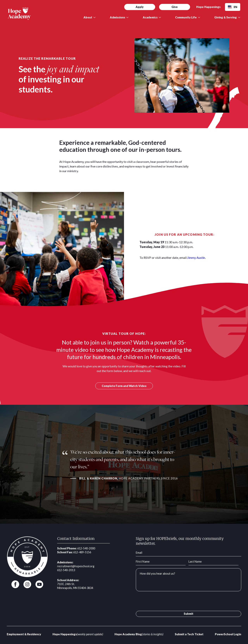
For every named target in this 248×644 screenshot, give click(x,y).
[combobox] (233, 7)
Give (175, 7)
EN (233, 7)
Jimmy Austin (196, 258)
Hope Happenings (208, 7)
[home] (42, 13)
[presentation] (165, 602)
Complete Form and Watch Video (124, 386)
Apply (140, 7)
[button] (90, 17)
